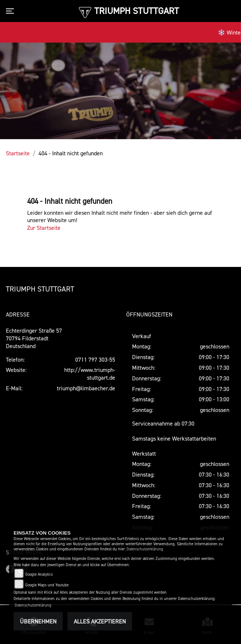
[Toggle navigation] (11, 11)
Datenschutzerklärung (145, 549)
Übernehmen (38, 621)
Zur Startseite (44, 228)
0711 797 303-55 (95, 359)
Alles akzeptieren (100, 621)
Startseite (18, 153)
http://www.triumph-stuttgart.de (90, 374)
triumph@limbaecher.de (86, 388)
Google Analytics (39, 574)
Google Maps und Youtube (47, 585)
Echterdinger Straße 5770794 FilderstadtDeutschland (34, 338)
